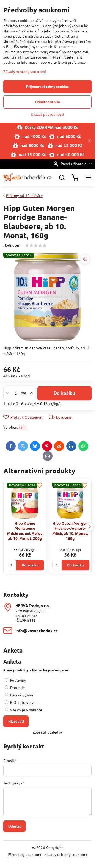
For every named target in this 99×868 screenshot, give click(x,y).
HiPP (23, 427)
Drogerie (15, 688)
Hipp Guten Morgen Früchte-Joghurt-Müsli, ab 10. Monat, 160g (70, 531)
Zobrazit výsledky (47, 732)
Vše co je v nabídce (23, 710)
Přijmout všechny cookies (47, 87)
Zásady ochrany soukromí (66, 855)
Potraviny (15, 680)
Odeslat (15, 826)
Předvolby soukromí (24, 855)
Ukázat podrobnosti (47, 114)
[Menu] (88, 178)
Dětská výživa (19, 695)
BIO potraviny (19, 703)
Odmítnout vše (48, 102)
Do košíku (64, 393)
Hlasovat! (16, 721)
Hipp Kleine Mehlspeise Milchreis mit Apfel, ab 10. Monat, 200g (25, 531)
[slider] (36, 245)
